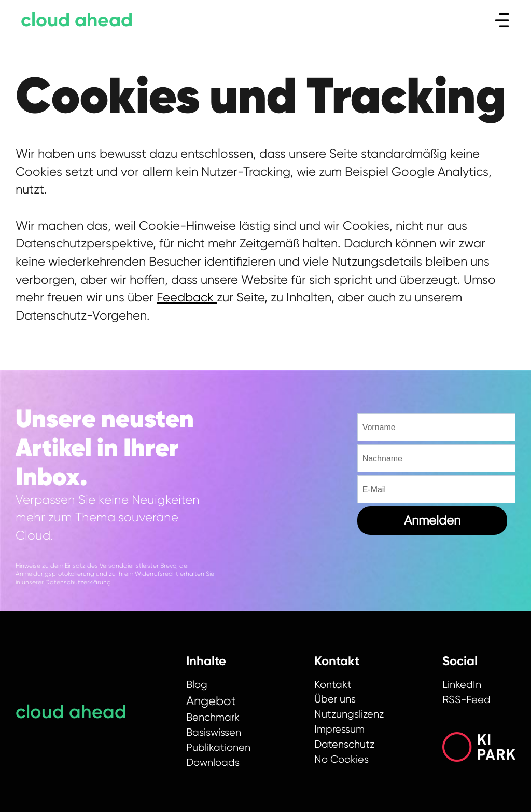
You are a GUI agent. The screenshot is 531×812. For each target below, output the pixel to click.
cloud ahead (77, 20)
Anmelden (432, 520)
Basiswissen (214, 732)
